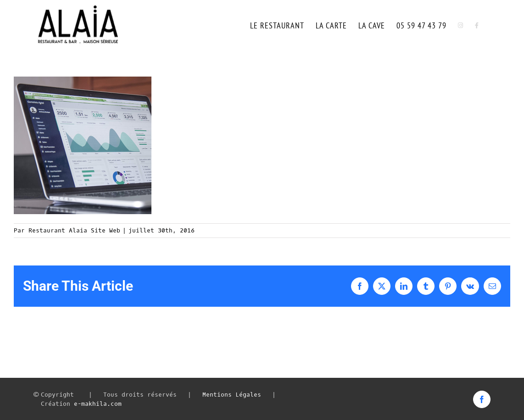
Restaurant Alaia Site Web (74, 230)
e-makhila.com (98, 404)
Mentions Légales (232, 395)
